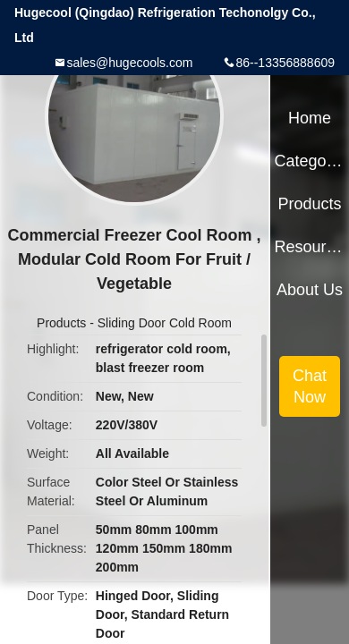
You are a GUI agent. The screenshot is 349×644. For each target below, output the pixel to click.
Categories (309, 161)
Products (61, 323)
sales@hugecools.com (129, 63)
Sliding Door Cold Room (165, 323)
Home (310, 118)
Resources (309, 247)
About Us (310, 290)
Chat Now (310, 386)
